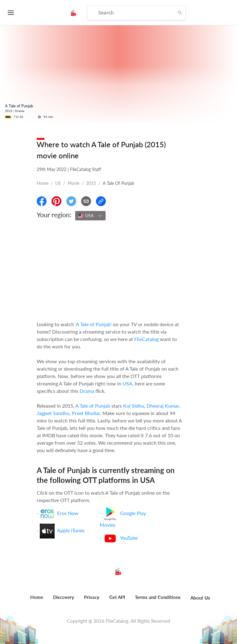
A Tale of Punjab (93, 406)
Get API (117, 597)
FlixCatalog (146, 339)
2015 (91, 183)
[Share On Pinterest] (56, 201)
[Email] (86, 201)
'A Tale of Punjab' (94, 324)
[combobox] (90, 216)
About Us (200, 598)
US (58, 183)
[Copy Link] (101, 201)
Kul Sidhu (134, 406)
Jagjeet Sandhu (53, 413)
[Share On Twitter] (71, 201)
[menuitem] (37, 600)
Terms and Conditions (158, 597)
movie (73, 183)
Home (43, 183)
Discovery (64, 597)
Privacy (92, 597)
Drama (87, 391)
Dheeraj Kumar (163, 406)
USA (127, 383)
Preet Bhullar (86, 413)
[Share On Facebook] (42, 201)
